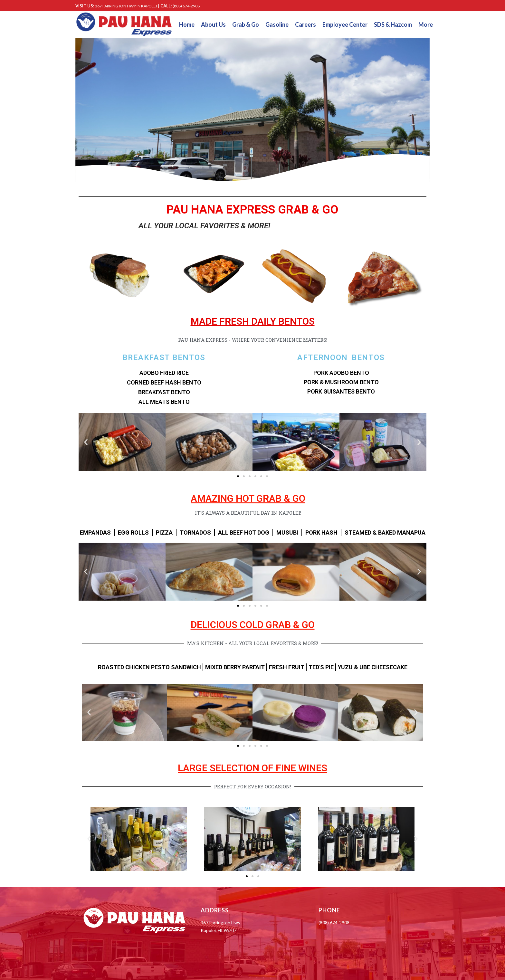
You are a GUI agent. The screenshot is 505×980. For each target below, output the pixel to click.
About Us (213, 24)
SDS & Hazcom (393, 24)
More (426, 24)
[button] (86, 442)
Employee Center (345, 24)
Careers (305, 24)
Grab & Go (246, 24)
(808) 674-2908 (186, 6)
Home (187, 24)
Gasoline (277, 24)
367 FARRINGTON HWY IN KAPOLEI (126, 6)
